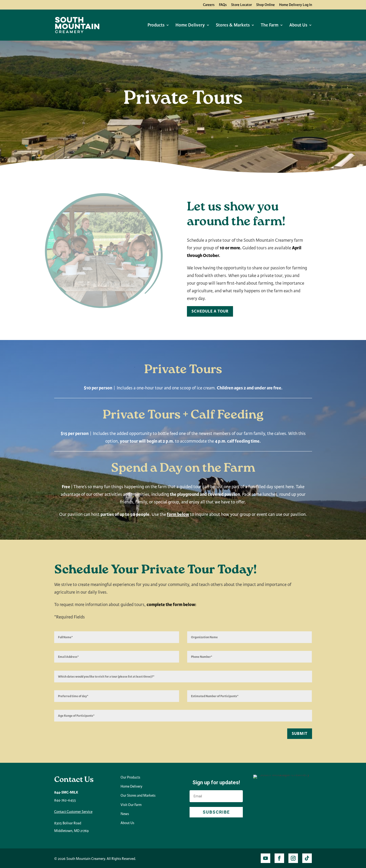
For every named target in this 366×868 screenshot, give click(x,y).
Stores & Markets (233, 26)
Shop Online (265, 5)
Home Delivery (190, 26)
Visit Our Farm (131, 805)
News (125, 814)
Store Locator (241, 5)
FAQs (223, 5)
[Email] (216, 796)
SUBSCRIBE (216, 812)
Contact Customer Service (73, 812)
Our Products (130, 777)
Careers (209, 5)
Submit (300, 734)
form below (178, 514)
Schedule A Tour (210, 311)
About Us (298, 26)
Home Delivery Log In (296, 5)
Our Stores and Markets (138, 795)
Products (156, 26)
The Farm (270, 26)
